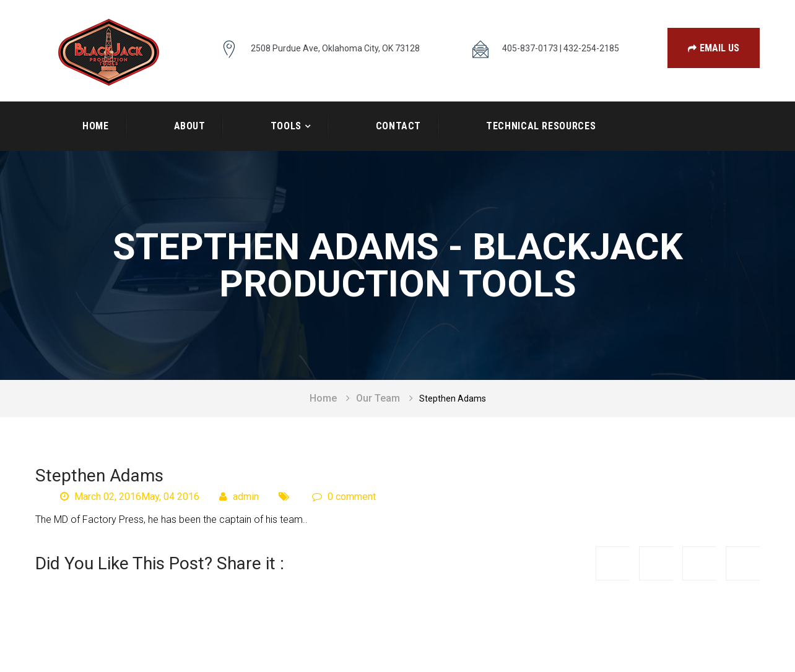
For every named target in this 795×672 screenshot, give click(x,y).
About (190, 126)
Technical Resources (541, 126)
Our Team (378, 398)
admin (239, 497)
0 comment (344, 497)
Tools (286, 126)
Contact (398, 126)
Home (96, 126)
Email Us (714, 48)
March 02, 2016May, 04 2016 (130, 497)
